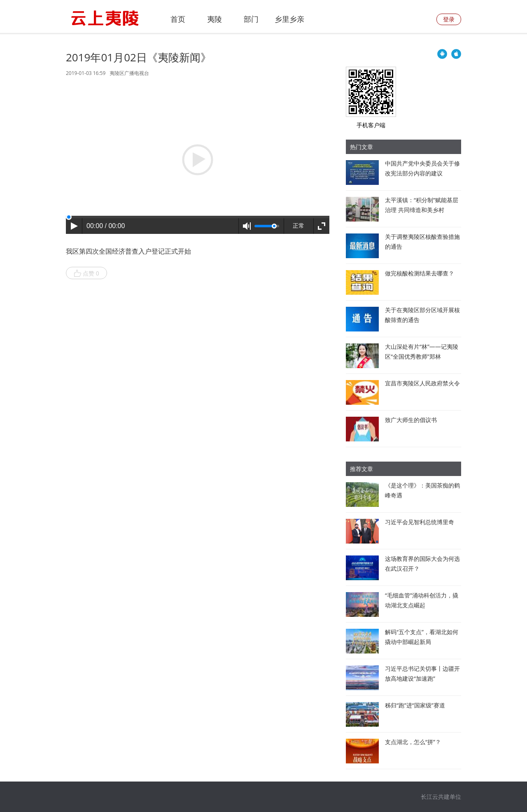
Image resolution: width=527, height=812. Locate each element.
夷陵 (215, 19)
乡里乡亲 (289, 19)
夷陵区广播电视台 (129, 73)
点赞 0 (86, 273)
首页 (178, 19)
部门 (251, 19)
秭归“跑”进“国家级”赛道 (415, 705)
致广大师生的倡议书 (411, 420)
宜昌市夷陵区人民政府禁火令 (422, 383)
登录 (449, 19)
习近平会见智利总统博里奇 (420, 522)
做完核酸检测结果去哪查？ (420, 273)
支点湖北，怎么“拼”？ (413, 742)
